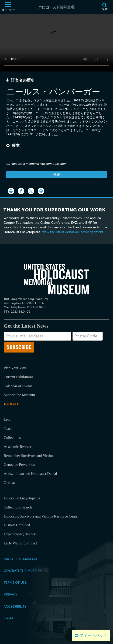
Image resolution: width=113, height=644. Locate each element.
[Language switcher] (41, 191)
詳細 (57, 175)
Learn (8, 419)
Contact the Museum (23, 571)
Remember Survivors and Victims (29, 456)
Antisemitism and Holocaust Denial (30, 474)
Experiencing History (20, 534)
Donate (11, 404)
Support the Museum (19, 395)
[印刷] (11, 191)
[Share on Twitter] (31, 191)
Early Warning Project (20, 543)
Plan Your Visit (15, 368)
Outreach (11, 483)
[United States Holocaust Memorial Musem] (57, 279)
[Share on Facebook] (21, 191)
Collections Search (18, 507)
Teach (8, 429)
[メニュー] (8, 7)
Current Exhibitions (19, 377)
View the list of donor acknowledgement (73, 232)
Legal (9, 618)
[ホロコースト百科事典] (57, 7)
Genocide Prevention (19, 464)
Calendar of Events (18, 386)
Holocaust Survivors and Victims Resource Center (41, 516)
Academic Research (19, 447)
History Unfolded (17, 525)
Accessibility (15, 606)
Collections (12, 438)
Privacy (10, 594)
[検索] (104, 7)
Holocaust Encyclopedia (22, 498)
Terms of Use (15, 583)
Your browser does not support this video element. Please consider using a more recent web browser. (56, 42)
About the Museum (20, 559)
